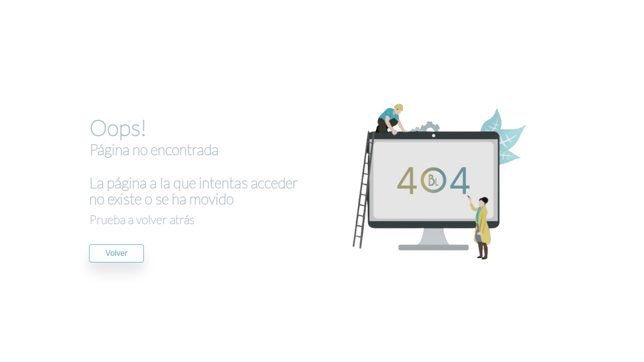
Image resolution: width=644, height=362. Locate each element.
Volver (117, 253)
